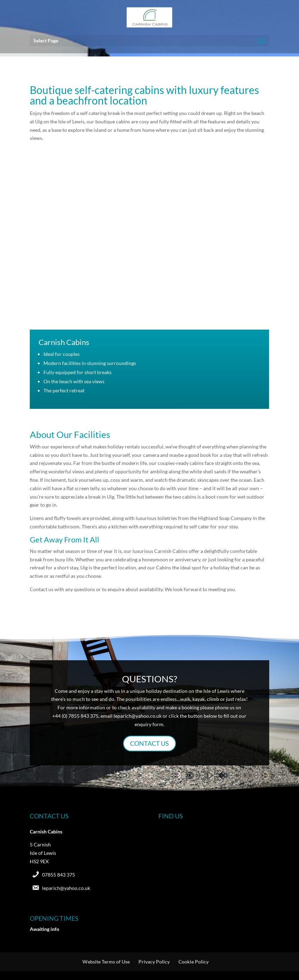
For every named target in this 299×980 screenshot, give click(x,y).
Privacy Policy (154, 962)
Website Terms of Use (106, 962)
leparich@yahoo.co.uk (66, 888)
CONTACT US (149, 743)
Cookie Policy (193, 962)
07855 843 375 (59, 875)
